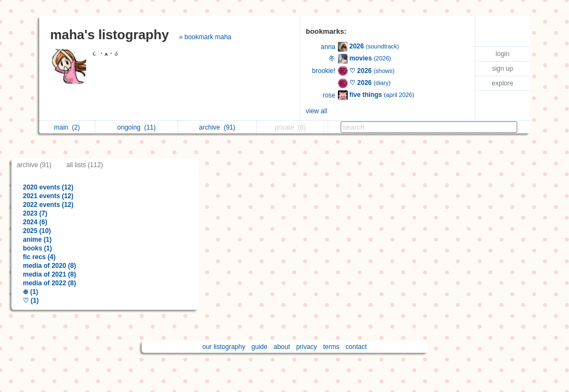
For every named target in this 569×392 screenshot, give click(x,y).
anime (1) (37, 240)
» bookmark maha (205, 37)
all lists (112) (85, 165)
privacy (306, 347)
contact (356, 347)
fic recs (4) (39, 257)
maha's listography (110, 35)
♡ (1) (31, 301)
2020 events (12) (48, 187)
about (282, 347)
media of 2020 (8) (49, 266)
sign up (503, 69)
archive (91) (34, 165)
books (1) (37, 248)
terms (331, 347)
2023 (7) (35, 213)
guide (259, 347)
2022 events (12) (48, 205)
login (502, 54)
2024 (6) (35, 222)
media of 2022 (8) (49, 283)
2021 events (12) (48, 196)
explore (502, 83)
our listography (224, 347)
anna (328, 47)
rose (329, 95)
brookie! (324, 71)
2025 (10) (37, 231)
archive (217, 127)
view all (316, 111)
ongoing (137, 127)
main (67, 127)
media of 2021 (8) (49, 274)
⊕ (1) (31, 292)
